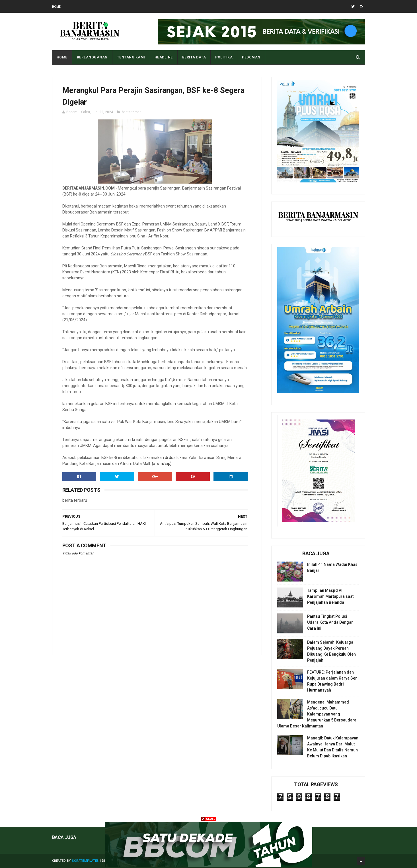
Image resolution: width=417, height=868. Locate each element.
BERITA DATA (194, 57)
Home (57, 7)
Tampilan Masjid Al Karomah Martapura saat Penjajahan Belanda (330, 596)
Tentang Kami (131, 57)
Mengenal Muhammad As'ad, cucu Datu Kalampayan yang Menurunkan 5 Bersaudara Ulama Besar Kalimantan (317, 714)
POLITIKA (224, 57)
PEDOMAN (251, 57)
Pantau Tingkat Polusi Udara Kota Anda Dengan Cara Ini (330, 622)
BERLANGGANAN (92, 57)
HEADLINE (164, 57)
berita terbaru (132, 112)
